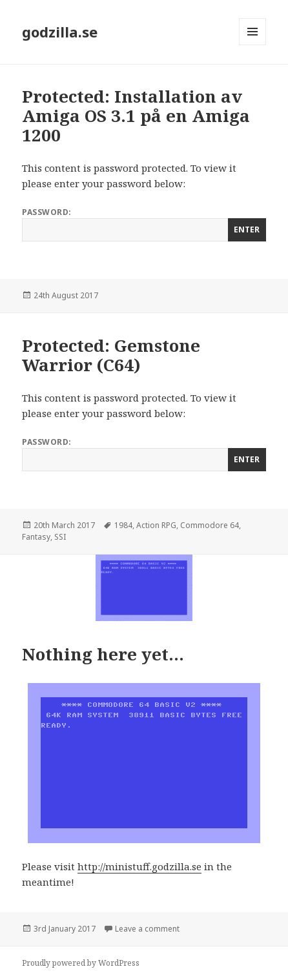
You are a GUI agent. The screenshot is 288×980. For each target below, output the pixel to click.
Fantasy (36, 537)
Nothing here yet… (103, 654)
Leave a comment (147, 929)
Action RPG (156, 525)
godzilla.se (60, 32)
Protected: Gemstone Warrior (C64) (111, 355)
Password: (144, 224)
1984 (123, 525)
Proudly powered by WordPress (81, 963)
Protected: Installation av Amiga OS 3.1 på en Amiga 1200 (136, 116)
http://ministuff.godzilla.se (139, 866)
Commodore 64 (210, 525)
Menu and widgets (253, 45)
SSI (60, 537)
